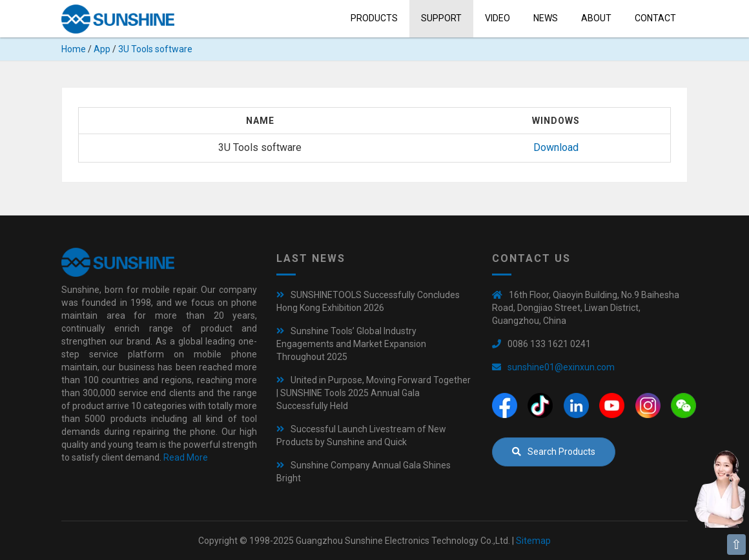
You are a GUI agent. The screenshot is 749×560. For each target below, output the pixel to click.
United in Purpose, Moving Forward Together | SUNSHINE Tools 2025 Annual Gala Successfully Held (374, 393)
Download (556, 147)
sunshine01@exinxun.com (561, 367)
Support (441, 18)
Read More (186, 457)
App (102, 49)
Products (374, 18)
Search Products (554, 452)
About (596, 18)
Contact (655, 18)
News (546, 18)
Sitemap (533, 541)
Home (74, 49)
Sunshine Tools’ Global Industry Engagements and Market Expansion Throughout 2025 (351, 344)
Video (498, 18)
